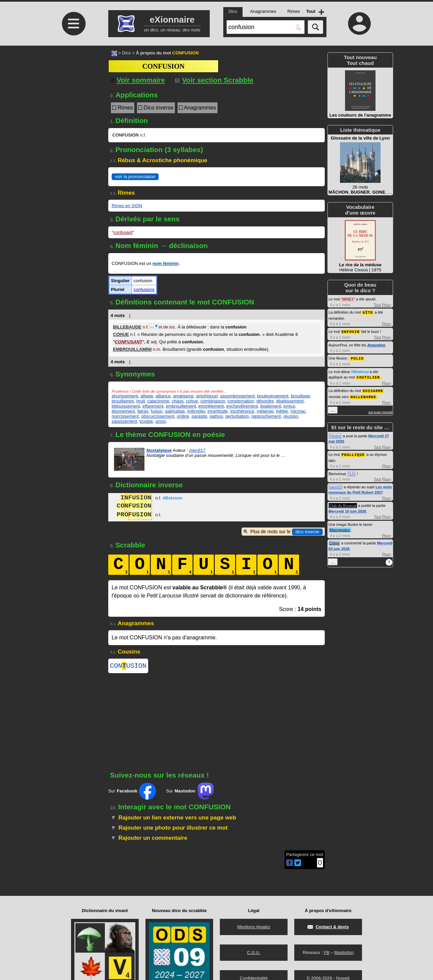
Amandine (376, 344)
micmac (298, 411)
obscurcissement (158, 416)
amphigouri (207, 396)
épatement (270, 406)
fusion (157, 411)
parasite (199, 416)
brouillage (300, 396)
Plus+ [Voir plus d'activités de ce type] (387, 305)
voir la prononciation (135, 177)
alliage (147, 396)
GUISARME (373, 389)
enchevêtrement (242, 406)
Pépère (335, 434)
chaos (178, 401)
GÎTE (368, 312)
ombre (183, 416)
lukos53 (336, 485)
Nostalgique (159, 450)
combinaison (213, 401)
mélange (265, 411)
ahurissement (125, 396)
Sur (132, 792)
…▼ (154, 326)
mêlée (282, 411)
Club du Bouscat (343, 503)
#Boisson (173, 499)
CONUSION (128, 667)
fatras (143, 411)
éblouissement (126, 406)
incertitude (218, 411)
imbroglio (196, 411)
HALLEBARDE (363, 395)
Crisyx (334, 541)
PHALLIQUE (353, 452)
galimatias (175, 411)
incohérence (242, 411)
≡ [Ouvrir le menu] (74, 24)
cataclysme (158, 401)
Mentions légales (254, 927)
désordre (265, 401)
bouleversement (273, 396)
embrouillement (181, 406)
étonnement (123, 411)
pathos (216, 416)
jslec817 (197, 450)
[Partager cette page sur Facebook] (290, 865)
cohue (192, 401)
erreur (289, 406)
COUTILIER (368, 376)
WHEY (348, 299)
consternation (241, 401)
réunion (290, 416)
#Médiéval (360, 371)
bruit (141, 401)
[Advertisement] (73, 102)
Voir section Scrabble (214, 80)
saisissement (124, 421)
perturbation (237, 416)
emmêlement (211, 406)
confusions (144, 289)
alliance (163, 396)
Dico (127, 53)
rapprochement (266, 416)
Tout (377, 305)
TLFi (351, 471)
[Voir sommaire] (136, 80)
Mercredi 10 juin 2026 (347, 509)
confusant (123, 232)
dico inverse (307, 532)
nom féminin (166, 263)
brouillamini (123, 401)
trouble (146, 421)
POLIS (357, 357)
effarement (153, 406)
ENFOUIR (351, 331)
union (161, 421)
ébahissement (290, 401)
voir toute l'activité (380, 410)
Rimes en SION (127, 206)
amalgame (183, 396)
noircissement (125, 416)
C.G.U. (254, 952)
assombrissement (237, 396)
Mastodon (344, 952)
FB (327, 952)
